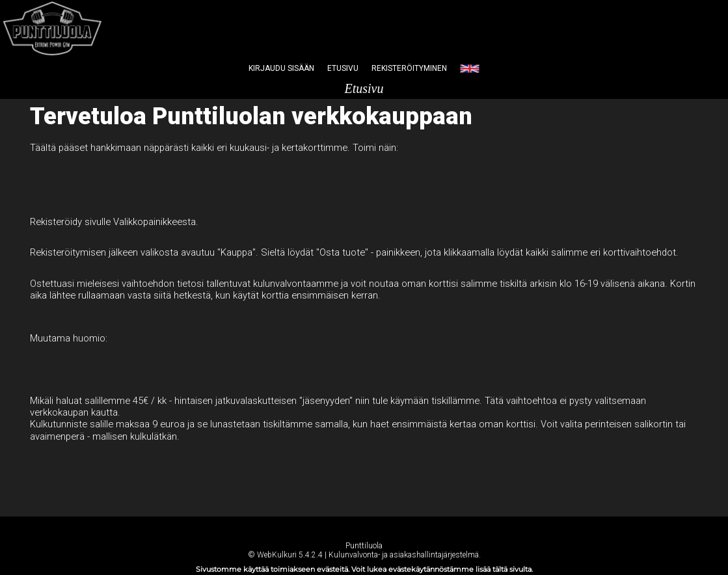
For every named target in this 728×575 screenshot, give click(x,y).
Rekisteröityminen (409, 68)
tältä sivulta (512, 569)
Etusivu (343, 68)
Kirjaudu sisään (281, 68)
